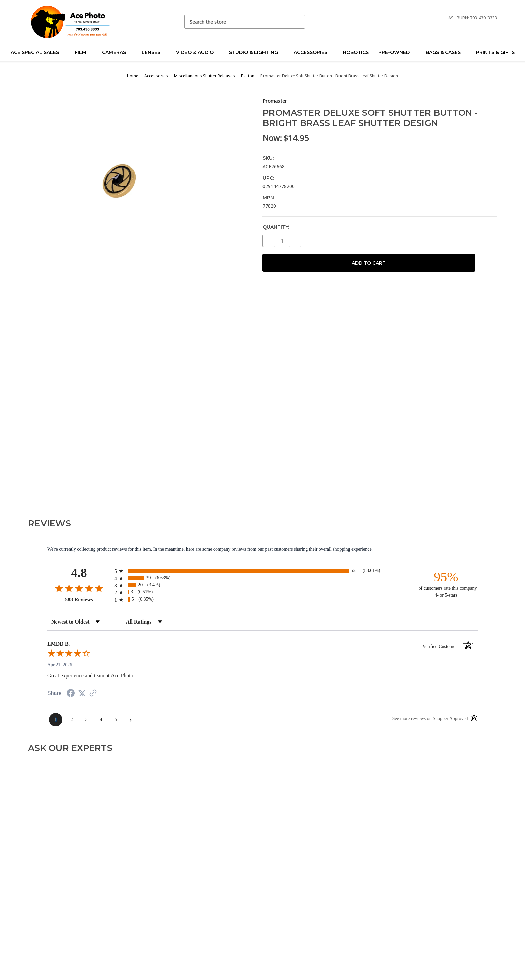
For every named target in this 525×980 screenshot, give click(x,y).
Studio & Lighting (256, 52)
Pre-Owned (397, 52)
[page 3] (86, 720)
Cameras (117, 52)
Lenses (154, 52)
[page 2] (72, 720)
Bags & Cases (446, 52)
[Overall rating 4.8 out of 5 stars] (79, 588)
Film (83, 52)
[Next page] (131, 720)
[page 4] (101, 720)
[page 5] (116, 720)
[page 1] (56, 720)
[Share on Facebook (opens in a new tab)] (71, 694)
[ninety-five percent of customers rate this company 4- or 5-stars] (446, 584)
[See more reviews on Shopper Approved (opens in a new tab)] (93, 694)
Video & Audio (198, 52)
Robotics (356, 52)
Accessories (313, 52)
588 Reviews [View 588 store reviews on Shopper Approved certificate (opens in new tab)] (88, 599)
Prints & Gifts (495, 52)
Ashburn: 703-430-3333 (473, 18)
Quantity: (276, 227)
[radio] (262, 571)
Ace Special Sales (38, 52)
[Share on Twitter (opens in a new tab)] (82, 693)
